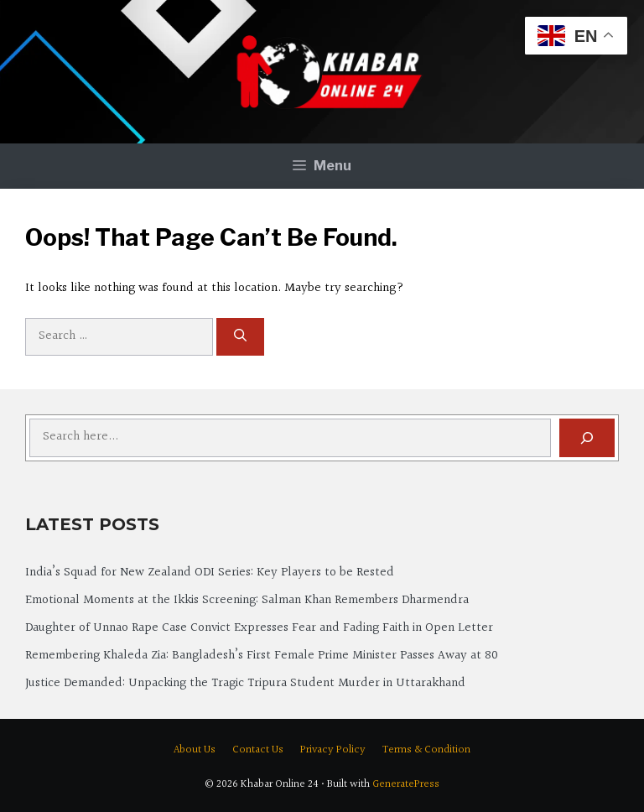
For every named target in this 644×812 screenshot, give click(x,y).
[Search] (240, 337)
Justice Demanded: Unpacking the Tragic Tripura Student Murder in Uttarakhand (245, 683)
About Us (195, 750)
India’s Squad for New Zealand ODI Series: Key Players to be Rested (210, 573)
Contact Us (258, 750)
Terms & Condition (426, 750)
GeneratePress (406, 784)
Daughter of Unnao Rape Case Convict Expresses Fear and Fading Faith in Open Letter (259, 628)
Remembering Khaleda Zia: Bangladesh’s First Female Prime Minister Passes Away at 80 (262, 656)
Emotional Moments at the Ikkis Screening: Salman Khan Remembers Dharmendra (247, 600)
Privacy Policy (333, 750)
